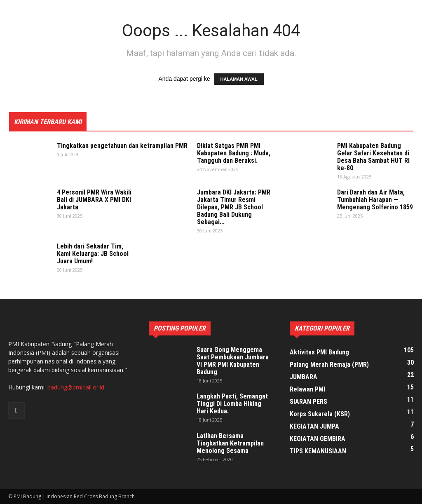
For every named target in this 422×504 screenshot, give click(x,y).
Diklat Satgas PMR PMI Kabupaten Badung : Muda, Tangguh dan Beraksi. (234, 153)
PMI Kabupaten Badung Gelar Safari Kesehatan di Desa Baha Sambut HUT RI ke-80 (373, 157)
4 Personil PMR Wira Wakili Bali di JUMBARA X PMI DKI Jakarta (94, 200)
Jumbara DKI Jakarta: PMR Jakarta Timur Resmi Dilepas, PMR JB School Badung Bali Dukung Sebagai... (234, 207)
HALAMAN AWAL (239, 79)
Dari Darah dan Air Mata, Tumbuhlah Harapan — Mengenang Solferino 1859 (375, 200)
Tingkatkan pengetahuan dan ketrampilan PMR (122, 146)
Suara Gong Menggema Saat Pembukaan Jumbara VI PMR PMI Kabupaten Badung (233, 361)
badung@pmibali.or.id (76, 387)
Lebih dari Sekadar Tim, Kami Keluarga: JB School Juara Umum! (93, 254)
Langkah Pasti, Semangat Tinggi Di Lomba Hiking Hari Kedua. (232, 404)
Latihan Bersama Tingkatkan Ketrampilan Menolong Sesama (230, 443)
